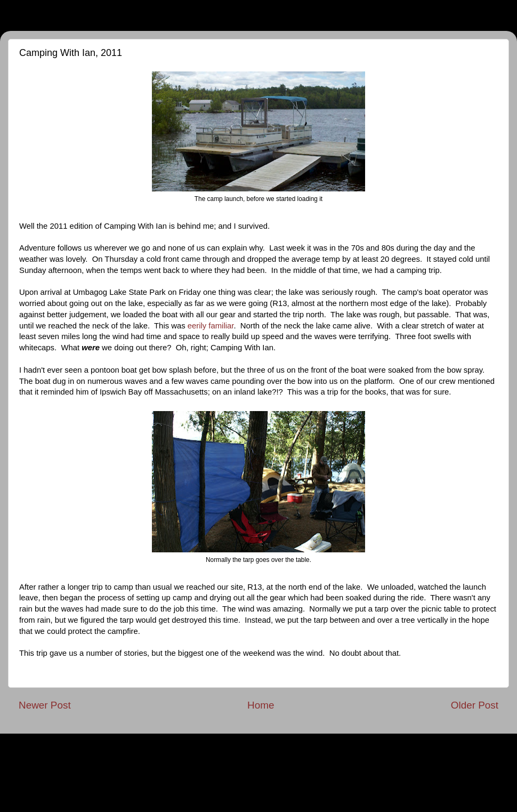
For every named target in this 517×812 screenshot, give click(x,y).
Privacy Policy (259, 743)
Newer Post (45, 705)
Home (261, 705)
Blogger (359, 786)
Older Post (475, 705)
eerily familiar (211, 326)
